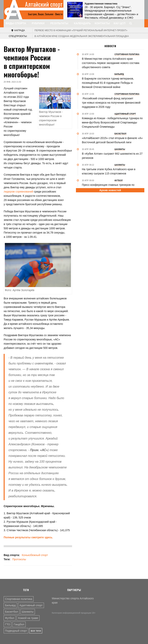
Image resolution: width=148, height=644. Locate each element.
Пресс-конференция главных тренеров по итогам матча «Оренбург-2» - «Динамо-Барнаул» (113, 187)
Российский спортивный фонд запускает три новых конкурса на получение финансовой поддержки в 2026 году (111, 103)
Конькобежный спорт (35, 555)
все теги (36, 631)
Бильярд (10, 605)
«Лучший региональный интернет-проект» (81, 30)
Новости (110, 46)
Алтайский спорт (44, 4)
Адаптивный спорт (31, 605)
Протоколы (19, 559)
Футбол (10, 618)
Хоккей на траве (28, 618)
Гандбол (19, 624)
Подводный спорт (16, 631)
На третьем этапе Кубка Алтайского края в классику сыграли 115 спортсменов (109, 171)
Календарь (82, 23)
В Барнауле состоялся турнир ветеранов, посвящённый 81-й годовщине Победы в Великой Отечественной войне (108, 83)
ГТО (8, 624)
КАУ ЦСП (120, 23)
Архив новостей (110, 190)
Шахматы (28, 612)
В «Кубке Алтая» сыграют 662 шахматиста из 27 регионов (112, 156)
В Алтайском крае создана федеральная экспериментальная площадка (82, 36)
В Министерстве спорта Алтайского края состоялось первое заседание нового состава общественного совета (111, 63)
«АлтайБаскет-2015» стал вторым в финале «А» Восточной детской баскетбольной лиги (112, 140)
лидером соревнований (18, 192)
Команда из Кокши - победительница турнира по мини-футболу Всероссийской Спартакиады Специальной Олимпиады (112, 122)
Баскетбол (12, 612)
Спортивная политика (19, 599)
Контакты (102, 23)
